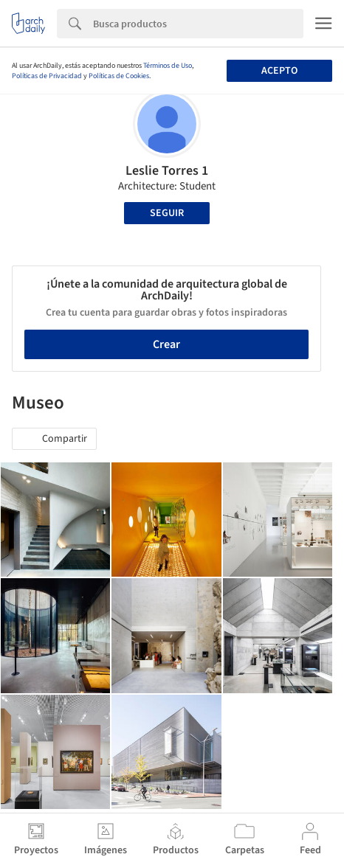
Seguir (167, 213)
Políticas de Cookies (119, 76)
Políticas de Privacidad (47, 76)
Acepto (279, 71)
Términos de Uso (168, 66)
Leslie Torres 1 (167, 171)
